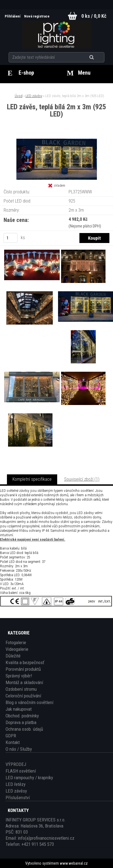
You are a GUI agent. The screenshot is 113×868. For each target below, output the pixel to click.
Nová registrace (37, 16)
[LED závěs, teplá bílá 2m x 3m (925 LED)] (57, 141)
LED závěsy (34, 96)
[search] (98, 57)
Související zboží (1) (82, 479)
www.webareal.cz (74, 863)
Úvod (19, 96)
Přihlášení (13, 16)
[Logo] (57, 34)
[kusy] (11, 238)
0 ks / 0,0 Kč (94, 16)
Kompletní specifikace (32, 479)
